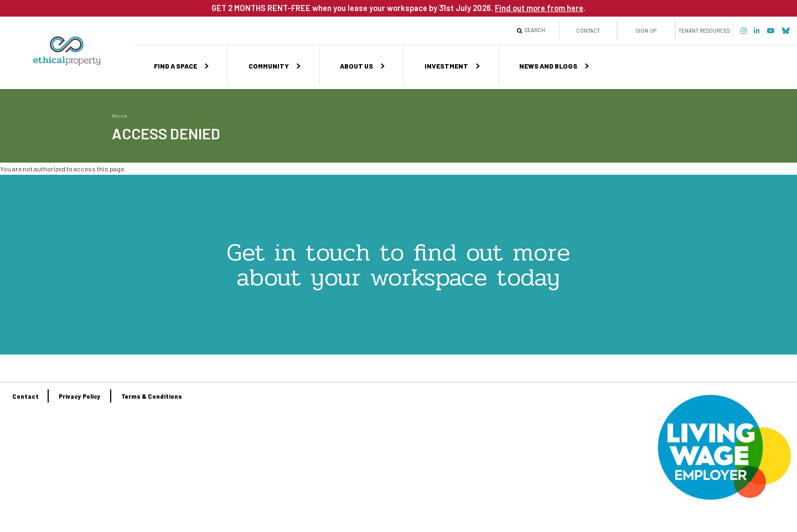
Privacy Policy (80, 396)
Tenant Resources (704, 30)
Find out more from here (539, 8)
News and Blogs (548, 66)
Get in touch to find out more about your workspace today (398, 265)
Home (119, 116)
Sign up (646, 30)
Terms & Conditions (152, 396)
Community (269, 66)
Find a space (175, 66)
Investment (446, 66)
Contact (588, 30)
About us (356, 66)
